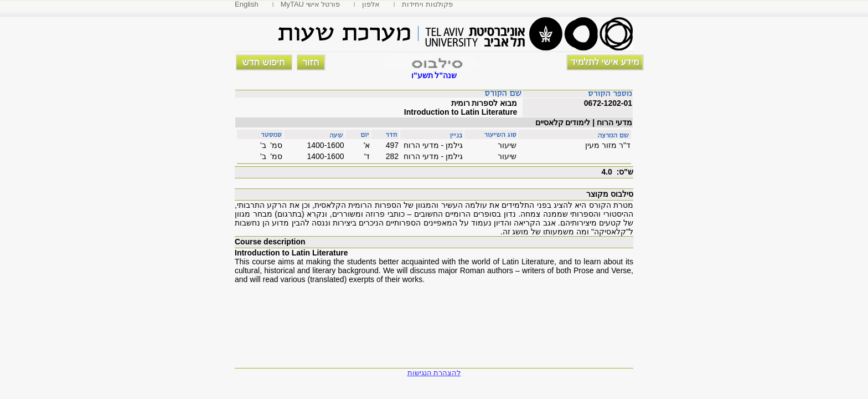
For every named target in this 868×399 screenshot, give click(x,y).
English (247, 4)
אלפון (371, 4)
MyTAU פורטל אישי (311, 4)
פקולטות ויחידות (427, 4)
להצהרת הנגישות (434, 373)
